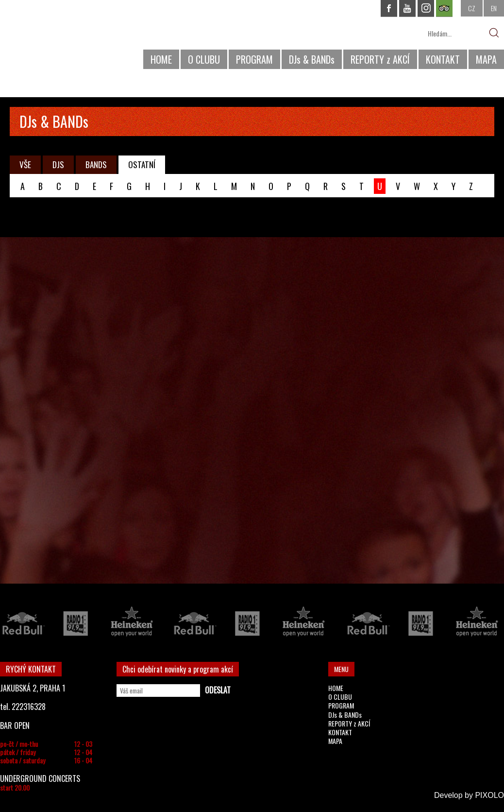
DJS (58, 164)
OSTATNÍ (142, 164)
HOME (161, 59)
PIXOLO (489, 795)
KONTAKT (443, 59)
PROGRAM (254, 59)
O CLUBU (204, 59)
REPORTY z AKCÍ (380, 59)
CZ (472, 8)
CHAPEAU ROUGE (53, 38)
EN (494, 8)
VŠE (25, 164)
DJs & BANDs (312, 59)
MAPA (486, 59)
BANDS (96, 164)
